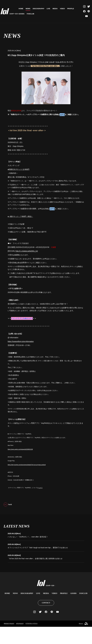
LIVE (48, 9)
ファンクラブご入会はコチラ (22, 337)
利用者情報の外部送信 (32, 641)
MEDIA (55, 9)
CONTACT (46, 620)
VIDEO (62, 9)
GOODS (21, 14)
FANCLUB (30, 14)
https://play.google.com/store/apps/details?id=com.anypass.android (27, 483)
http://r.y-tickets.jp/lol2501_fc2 (27, 270)
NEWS (28, 9)
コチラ (62, 133)
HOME (21, 9)
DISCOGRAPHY (39, 9)
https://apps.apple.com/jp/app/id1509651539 (20, 468)
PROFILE (71, 9)
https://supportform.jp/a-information (21, 360)
